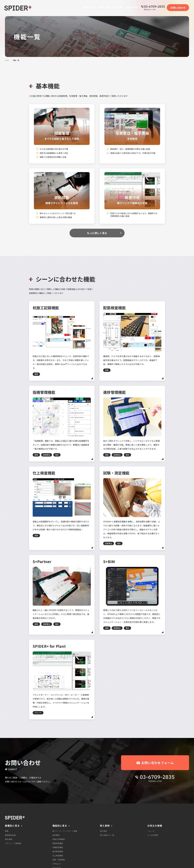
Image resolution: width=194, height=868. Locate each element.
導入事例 (103, 831)
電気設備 (8, 839)
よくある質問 (153, 835)
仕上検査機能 (58, 856)
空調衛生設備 (10, 835)
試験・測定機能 (59, 860)
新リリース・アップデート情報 (65, 831)
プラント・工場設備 (13, 843)
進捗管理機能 (58, 851)
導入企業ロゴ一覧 (107, 835)
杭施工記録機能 (59, 839)
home (7, 60)
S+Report (57, 864)
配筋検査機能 (58, 843)
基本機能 (56, 835)
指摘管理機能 (58, 847)
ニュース (151, 831)
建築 (7, 831)
